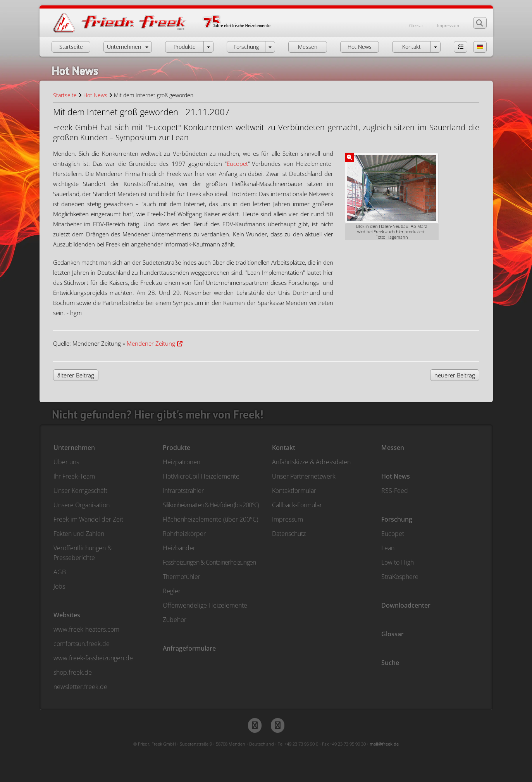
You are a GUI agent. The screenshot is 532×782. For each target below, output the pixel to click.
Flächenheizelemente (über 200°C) (210, 519)
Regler (172, 591)
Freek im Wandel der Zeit (88, 519)
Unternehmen (74, 448)
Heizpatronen (182, 462)
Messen (393, 448)
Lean (388, 548)
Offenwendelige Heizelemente (205, 605)
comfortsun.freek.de (82, 644)
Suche (390, 663)
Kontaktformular (294, 491)
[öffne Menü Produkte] (208, 47)
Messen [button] (308, 47)
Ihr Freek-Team (74, 476)
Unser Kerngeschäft (80, 491)
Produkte (176, 448)
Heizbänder (179, 548)
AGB (60, 572)
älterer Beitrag (76, 375)
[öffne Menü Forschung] (270, 47)
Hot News (95, 95)
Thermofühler (182, 577)
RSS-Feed (395, 491)
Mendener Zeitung (151, 343)
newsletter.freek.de (80, 687)
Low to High (398, 562)
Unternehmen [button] (124, 47)
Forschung (397, 519)
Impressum (448, 25)
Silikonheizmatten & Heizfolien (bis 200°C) (211, 505)
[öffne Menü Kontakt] (436, 47)
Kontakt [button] (411, 47)
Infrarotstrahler (183, 491)
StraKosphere (400, 577)
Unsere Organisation (82, 505)
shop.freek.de (73, 672)
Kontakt (284, 448)
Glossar (416, 25)
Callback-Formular (297, 505)
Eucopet (237, 164)
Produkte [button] (185, 47)
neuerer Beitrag (455, 375)
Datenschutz (289, 534)
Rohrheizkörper (184, 534)
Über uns (66, 462)
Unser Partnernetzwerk (304, 476)
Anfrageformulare (189, 648)
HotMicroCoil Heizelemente (201, 476)
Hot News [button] (360, 47)
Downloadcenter (406, 605)
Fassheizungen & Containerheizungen (209, 562)
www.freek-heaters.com (86, 629)
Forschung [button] (246, 47)
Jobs (59, 586)
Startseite (65, 95)
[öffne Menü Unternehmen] (147, 47)
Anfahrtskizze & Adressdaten (311, 462)
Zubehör (175, 620)
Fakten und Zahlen (79, 534)
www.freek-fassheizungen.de (93, 658)
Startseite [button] (71, 47)
